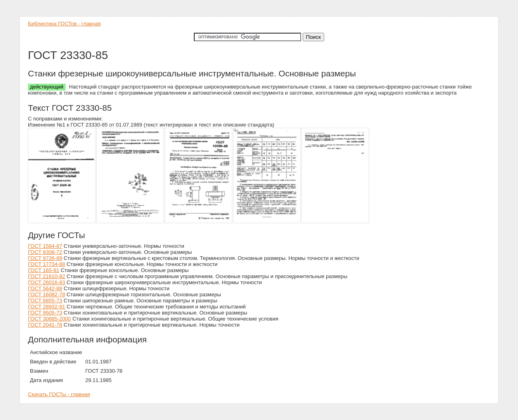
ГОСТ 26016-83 (47, 282)
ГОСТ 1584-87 (45, 246)
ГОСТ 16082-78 (47, 294)
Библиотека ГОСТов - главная (64, 24)
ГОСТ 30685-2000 (49, 319)
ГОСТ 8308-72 (45, 252)
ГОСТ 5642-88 (45, 288)
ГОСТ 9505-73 (45, 313)
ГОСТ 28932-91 (47, 307)
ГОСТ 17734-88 (47, 264)
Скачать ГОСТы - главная (59, 394)
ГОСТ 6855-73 (45, 301)
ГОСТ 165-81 (44, 270)
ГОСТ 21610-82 (47, 276)
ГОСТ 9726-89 (45, 258)
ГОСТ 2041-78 (45, 325)
